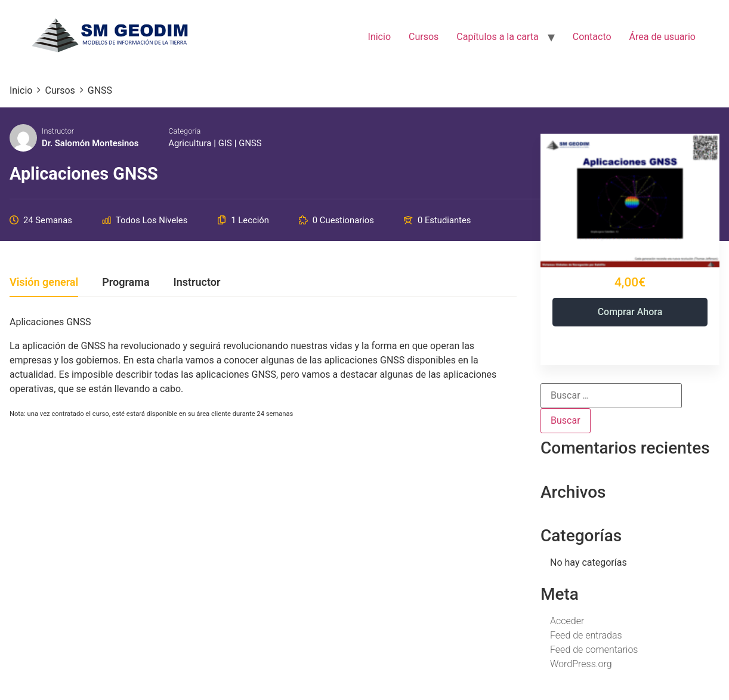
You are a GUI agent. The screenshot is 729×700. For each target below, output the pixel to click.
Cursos (424, 37)
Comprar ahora (630, 312)
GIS (225, 143)
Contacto (592, 37)
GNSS (250, 143)
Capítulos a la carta (497, 37)
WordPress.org (581, 664)
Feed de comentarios (594, 650)
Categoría (184, 131)
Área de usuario (662, 37)
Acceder (567, 621)
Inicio (379, 37)
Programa (126, 283)
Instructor (58, 131)
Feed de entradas (586, 635)
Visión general (44, 283)
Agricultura (190, 143)
